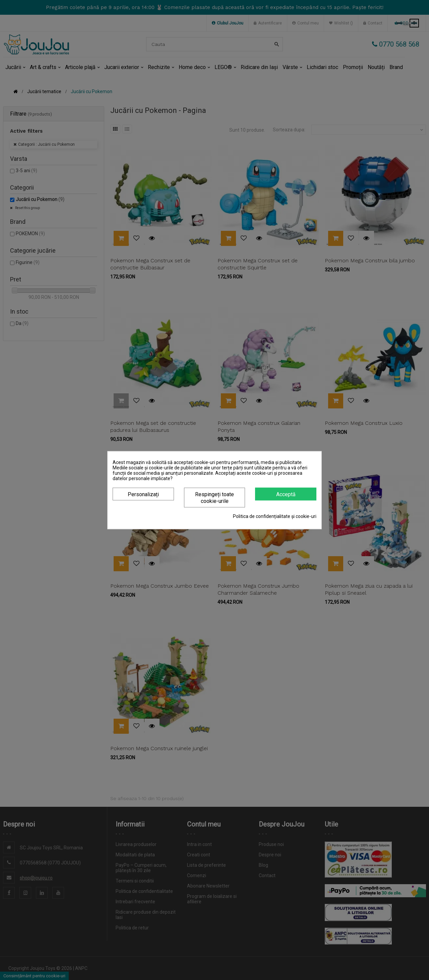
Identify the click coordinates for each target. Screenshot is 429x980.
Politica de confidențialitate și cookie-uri (275, 516)
